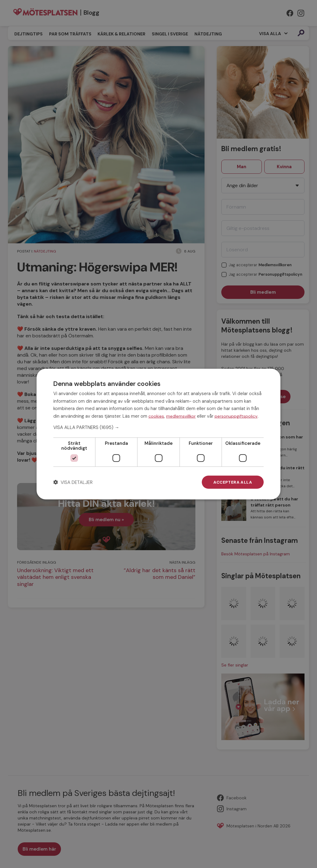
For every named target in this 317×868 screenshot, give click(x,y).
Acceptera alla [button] (232, 482)
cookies (156, 416)
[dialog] (158, 434)
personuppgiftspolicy (236, 416)
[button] (158, 427)
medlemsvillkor (181, 416)
